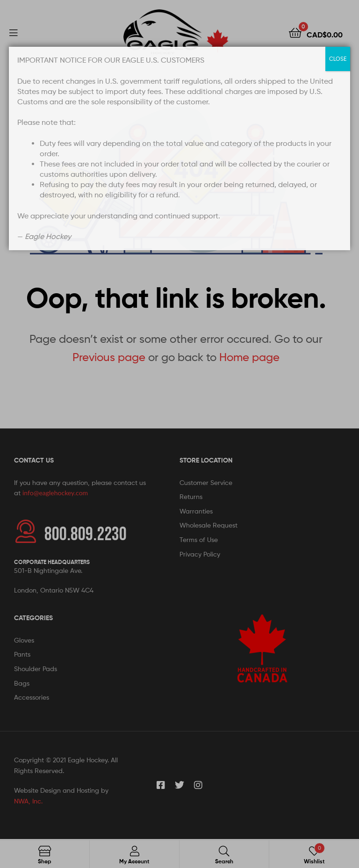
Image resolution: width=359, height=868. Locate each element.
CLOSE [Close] (338, 59)
